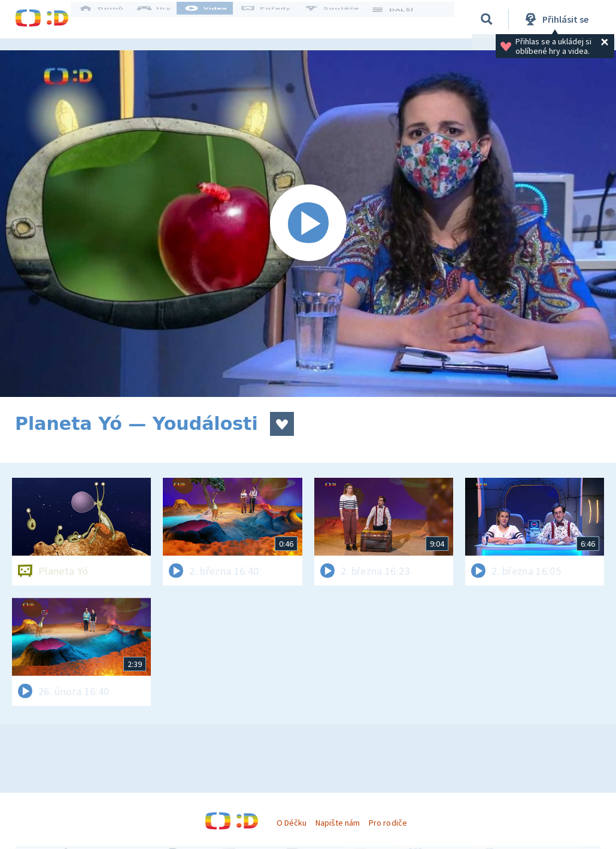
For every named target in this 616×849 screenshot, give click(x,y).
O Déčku (292, 823)
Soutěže (342, 19)
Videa (216, 19)
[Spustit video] (308, 224)
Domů (111, 19)
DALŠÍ (402, 19)
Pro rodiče (388, 823)
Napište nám (338, 823)
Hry (164, 19)
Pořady (276, 19)
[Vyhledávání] (487, 19)
